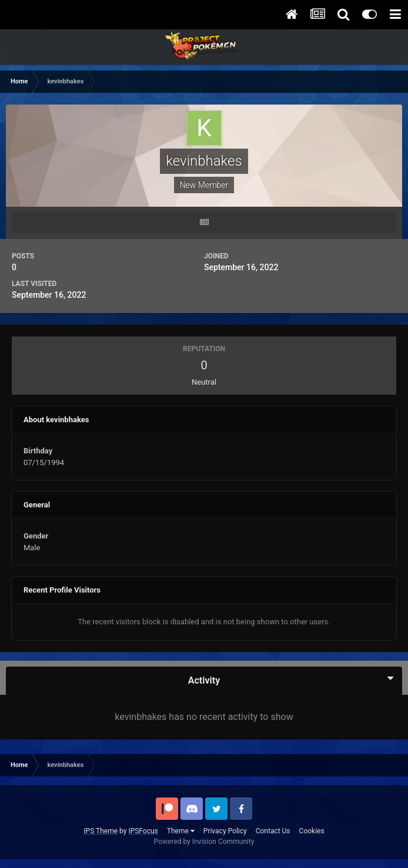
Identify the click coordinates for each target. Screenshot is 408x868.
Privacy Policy (225, 831)
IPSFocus (143, 831)
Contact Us (273, 831)
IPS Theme (101, 831)
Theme (181, 831)
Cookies (312, 831)
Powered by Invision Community (204, 842)
